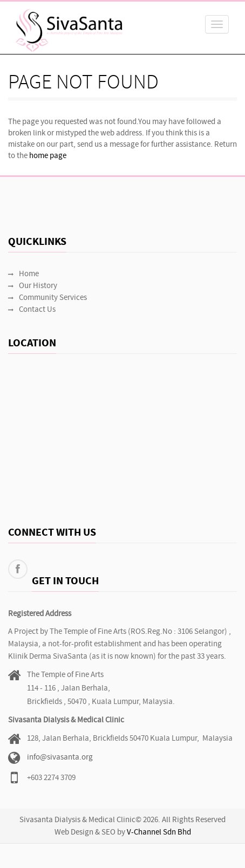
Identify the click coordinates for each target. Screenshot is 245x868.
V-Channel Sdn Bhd (159, 833)
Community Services (47, 298)
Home (23, 274)
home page (48, 156)
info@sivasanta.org (60, 758)
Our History (33, 286)
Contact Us (32, 310)
